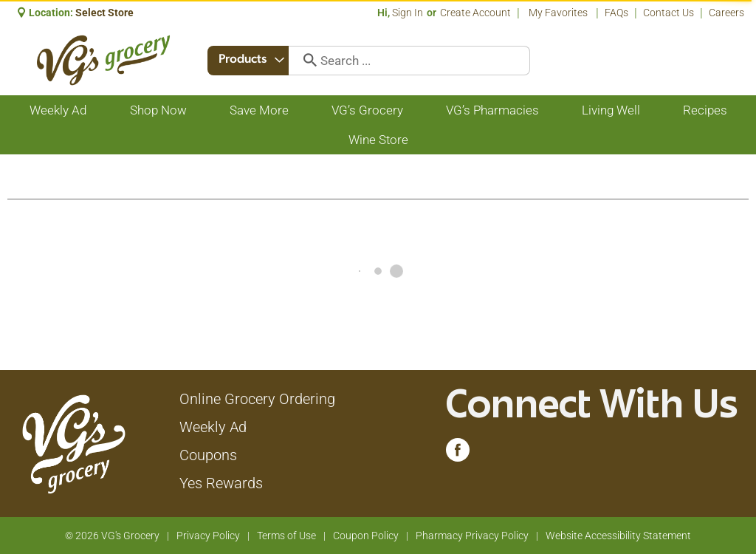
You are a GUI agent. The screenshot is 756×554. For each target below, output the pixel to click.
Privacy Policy (208, 536)
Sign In (408, 13)
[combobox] (250, 61)
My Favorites (559, 13)
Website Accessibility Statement (618, 536)
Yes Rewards (221, 483)
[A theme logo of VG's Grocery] (103, 60)
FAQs (616, 13)
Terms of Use (286, 536)
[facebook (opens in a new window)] (458, 454)
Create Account (475, 13)
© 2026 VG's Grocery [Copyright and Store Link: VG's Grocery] (112, 536)
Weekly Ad (213, 427)
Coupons (208, 455)
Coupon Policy (366, 536)
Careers (726, 13)
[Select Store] (106, 13)
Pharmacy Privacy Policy (472, 536)
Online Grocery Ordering (257, 399)
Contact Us (669, 13)
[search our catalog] (307, 61)
